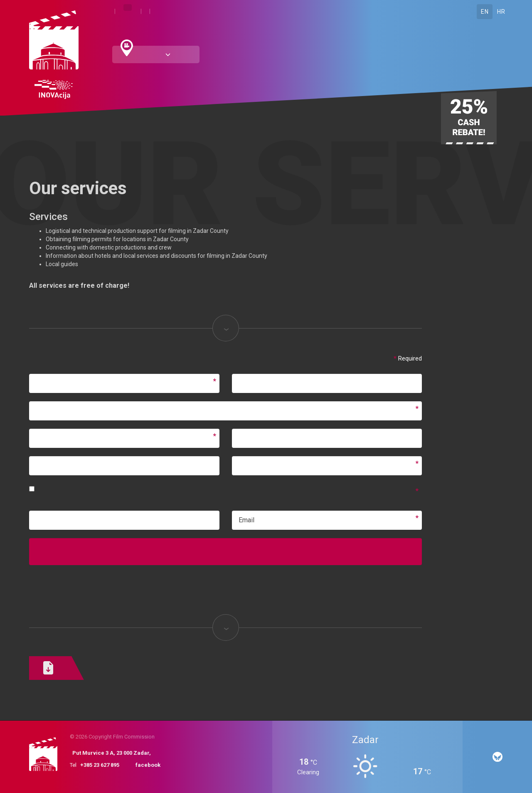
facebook (148, 765)
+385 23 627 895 (100, 765)
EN (485, 12)
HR (501, 12)
